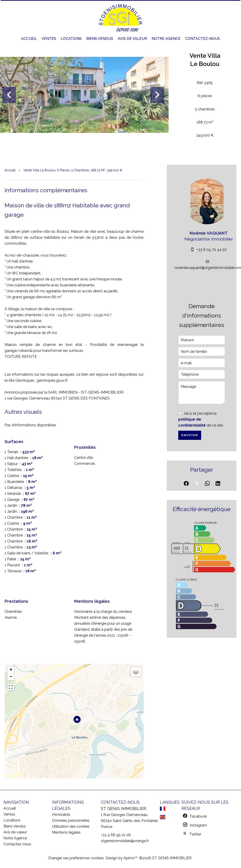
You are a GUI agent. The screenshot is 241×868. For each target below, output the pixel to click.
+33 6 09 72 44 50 (212, 250)
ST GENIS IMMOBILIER (123, 808)
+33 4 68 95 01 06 (116, 835)
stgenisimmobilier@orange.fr (125, 841)
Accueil (10, 170)
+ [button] (11, 670)
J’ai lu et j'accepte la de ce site (201, 419)
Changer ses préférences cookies (76, 858)
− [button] (11, 677)
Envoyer (190, 435)
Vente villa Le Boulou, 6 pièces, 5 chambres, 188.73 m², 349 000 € (73, 170)
